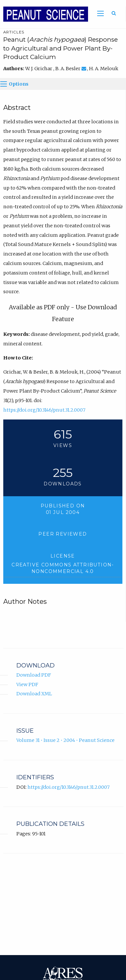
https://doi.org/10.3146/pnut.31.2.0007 (44, 410)
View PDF (27, 684)
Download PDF (34, 675)
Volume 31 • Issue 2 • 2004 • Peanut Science (65, 740)
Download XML (34, 694)
